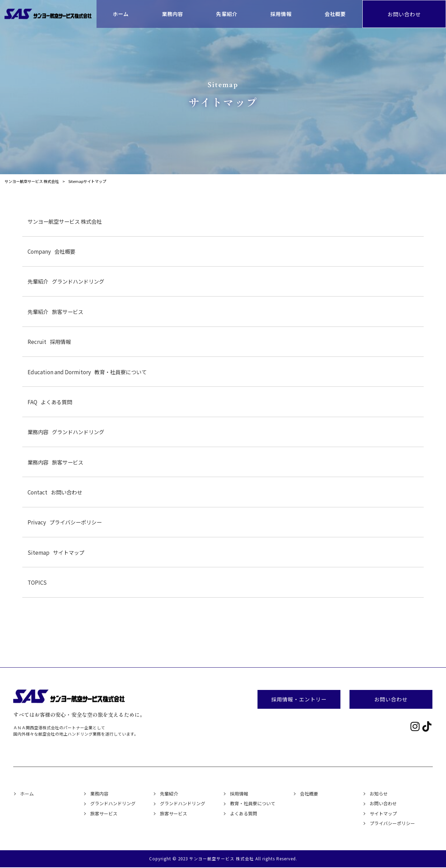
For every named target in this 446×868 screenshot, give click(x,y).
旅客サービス (55, 312)
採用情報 (49, 341)
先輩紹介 (169, 794)
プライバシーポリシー (65, 522)
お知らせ (379, 794)
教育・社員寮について (87, 372)
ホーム (27, 794)
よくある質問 (50, 402)
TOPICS (37, 582)
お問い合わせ (404, 14)
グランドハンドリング (66, 281)
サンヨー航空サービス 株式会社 (65, 221)
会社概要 (51, 251)
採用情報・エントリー (299, 699)
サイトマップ (56, 552)
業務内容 (99, 794)
